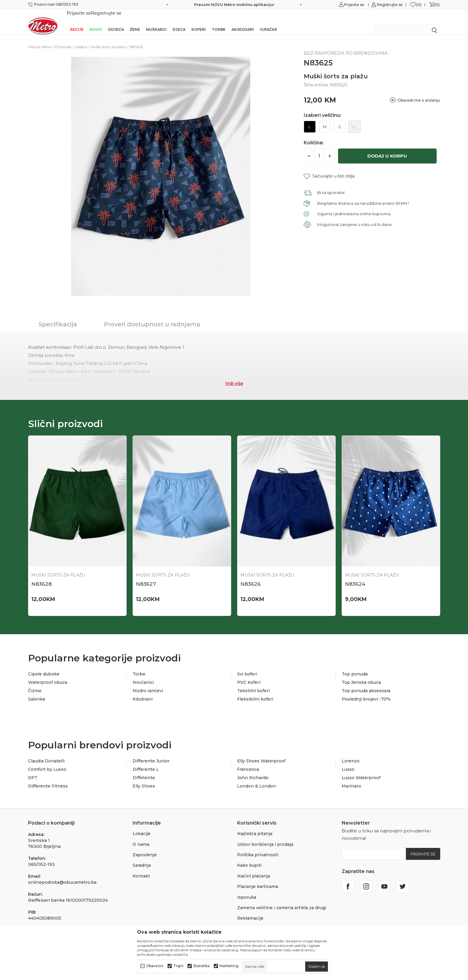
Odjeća (116, 22)
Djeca (179, 22)
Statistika (201, 966)
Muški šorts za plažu (108, 39)
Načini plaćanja (254, 868)
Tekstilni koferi (253, 683)
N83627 (146, 576)
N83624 (355, 576)
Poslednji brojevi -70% (366, 691)
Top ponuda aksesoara (366, 683)
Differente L (146, 762)
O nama (141, 837)
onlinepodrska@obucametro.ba (62, 874)
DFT (33, 770)
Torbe (219, 22)
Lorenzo (351, 753)
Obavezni (155, 966)
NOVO (96, 22)
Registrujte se (390, 5)
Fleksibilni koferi (255, 691)
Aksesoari (243, 22)
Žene (135, 22)
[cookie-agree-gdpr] (317, 967)
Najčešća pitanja (255, 826)
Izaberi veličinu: (323, 108)
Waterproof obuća (48, 675)
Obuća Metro (40, 39)
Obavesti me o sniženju (419, 93)
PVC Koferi (249, 675)
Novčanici (143, 675)
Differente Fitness (48, 778)
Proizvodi (63, 39)
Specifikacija (58, 317)
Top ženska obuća (361, 675)
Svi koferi (247, 666)
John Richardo (253, 770)
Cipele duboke (44, 666)
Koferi (199, 22)
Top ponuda (355, 666)
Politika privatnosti (258, 847)
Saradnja (142, 857)
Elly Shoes (144, 778)
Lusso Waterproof (361, 770)
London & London (257, 778)
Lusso (348, 762)
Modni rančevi (148, 683)
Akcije (77, 22)
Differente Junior (151, 753)
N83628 (42, 576)
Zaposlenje (145, 847)
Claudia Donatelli (46, 753)
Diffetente (144, 770)
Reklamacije (250, 910)
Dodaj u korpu (387, 148)
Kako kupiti (249, 857)
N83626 (251, 576)
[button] (329, 168)
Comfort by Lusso (47, 762)
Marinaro (351, 778)
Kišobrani (143, 691)
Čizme (35, 683)
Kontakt (141, 868)
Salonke (37, 691)
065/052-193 (41, 857)
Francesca (248, 762)
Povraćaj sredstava (257, 921)
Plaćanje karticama (258, 879)
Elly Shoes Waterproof (261, 753)
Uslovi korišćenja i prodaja (265, 837)
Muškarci (156, 22)
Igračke (268, 22)
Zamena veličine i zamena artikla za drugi (282, 900)
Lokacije (142, 826)
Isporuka (247, 889)
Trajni (178, 966)
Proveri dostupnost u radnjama (152, 317)
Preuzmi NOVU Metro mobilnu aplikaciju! (234, 5)
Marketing (229, 966)
